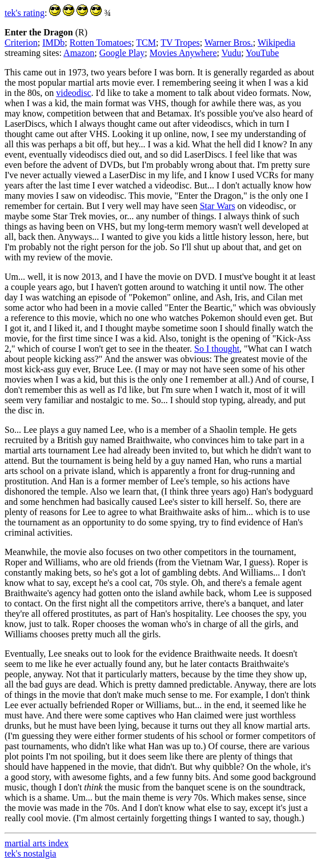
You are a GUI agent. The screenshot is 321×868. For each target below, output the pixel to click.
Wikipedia (276, 43)
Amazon (79, 53)
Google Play (122, 53)
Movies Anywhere (183, 53)
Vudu (232, 53)
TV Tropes (180, 43)
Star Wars (218, 206)
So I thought (217, 349)
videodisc (73, 93)
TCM (146, 43)
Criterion (21, 43)
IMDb (53, 43)
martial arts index (37, 843)
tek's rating (25, 13)
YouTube (262, 53)
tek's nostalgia (30, 853)
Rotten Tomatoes (101, 43)
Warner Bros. (229, 43)
